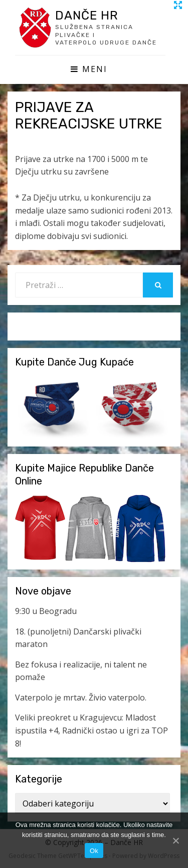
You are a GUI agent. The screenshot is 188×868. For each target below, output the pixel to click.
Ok (94, 851)
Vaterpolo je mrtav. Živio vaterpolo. (81, 697)
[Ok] (175, 840)
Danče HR (87, 15)
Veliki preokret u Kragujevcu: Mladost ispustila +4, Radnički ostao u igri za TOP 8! (91, 730)
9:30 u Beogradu (46, 611)
